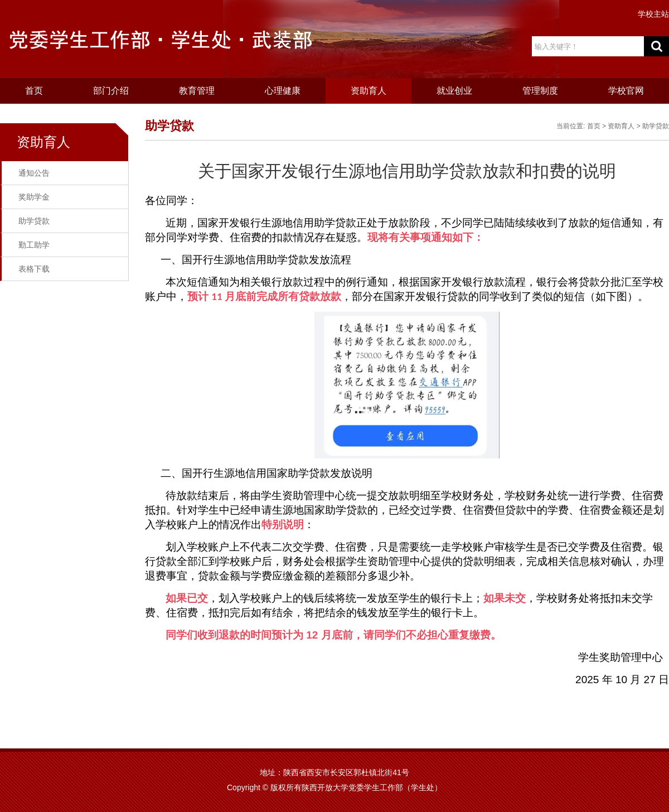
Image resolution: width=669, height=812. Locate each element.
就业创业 (454, 91)
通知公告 (34, 173)
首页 (34, 91)
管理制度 (540, 91)
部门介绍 (111, 91)
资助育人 (369, 91)
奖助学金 (34, 197)
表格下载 (34, 269)
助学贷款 (34, 221)
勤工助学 (34, 245)
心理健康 (283, 91)
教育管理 (197, 91)
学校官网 (626, 91)
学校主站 (653, 14)
